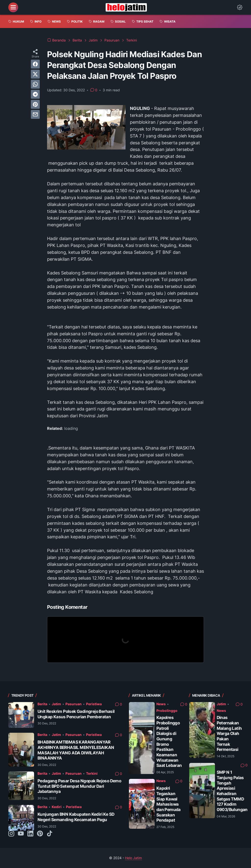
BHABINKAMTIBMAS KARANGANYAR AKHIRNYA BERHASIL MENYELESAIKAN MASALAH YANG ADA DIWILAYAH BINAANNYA (76, 750)
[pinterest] (35, 104)
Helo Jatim (133, 858)
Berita (42, 704)
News (161, 704)
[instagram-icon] (11, 834)
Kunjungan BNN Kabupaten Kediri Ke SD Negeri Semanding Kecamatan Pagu (76, 817)
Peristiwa (94, 704)
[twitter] (35, 74)
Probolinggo (167, 711)
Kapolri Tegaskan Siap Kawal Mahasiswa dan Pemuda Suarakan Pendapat (169, 804)
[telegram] (35, 94)
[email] (35, 114)
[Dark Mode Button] (240, 7)
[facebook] (35, 64)
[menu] (13, 7)
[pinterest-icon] (40, 834)
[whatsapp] (35, 84)
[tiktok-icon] (50, 834)
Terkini (92, 773)
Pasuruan (74, 704)
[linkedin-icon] (30, 834)
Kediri (57, 807)
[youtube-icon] (21, 834)
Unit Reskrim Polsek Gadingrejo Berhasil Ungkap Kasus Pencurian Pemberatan (76, 714)
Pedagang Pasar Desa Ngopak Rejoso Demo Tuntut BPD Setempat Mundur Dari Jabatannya (79, 786)
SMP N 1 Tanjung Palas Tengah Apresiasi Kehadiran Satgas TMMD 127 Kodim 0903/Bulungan (232, 791)
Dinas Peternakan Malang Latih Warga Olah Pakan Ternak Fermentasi (229, 733)
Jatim (56, 704)
